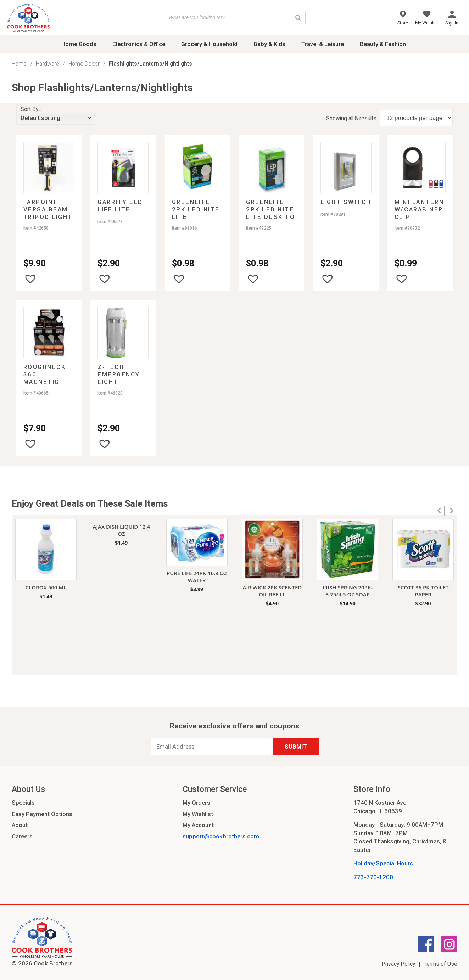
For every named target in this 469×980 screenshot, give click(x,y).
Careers (22, 836)
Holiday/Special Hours (383, 863)
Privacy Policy (398, 964)
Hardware (48, 64)
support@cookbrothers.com (221, 836)
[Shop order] (56, 118)
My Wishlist (198, 814)
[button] (30, 279)
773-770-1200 (373, 877)
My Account (198, 825)
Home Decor (84, 64)
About (20, 825)
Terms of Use (440, 964)
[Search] (298, 17)
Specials (23, 803)
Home (19, 64)
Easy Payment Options (42, 814)
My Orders (196, 803)
